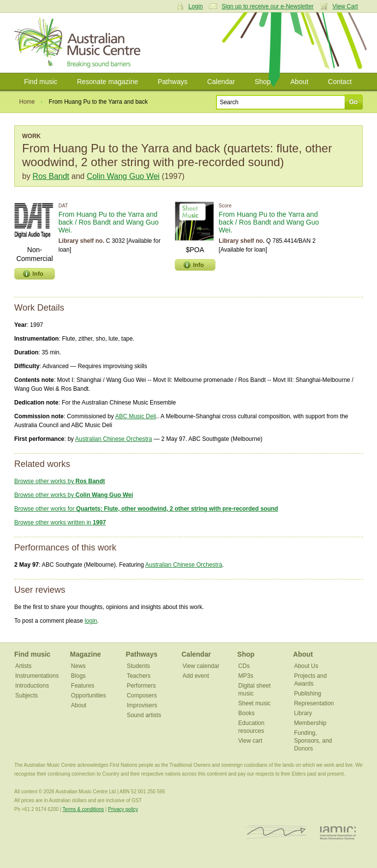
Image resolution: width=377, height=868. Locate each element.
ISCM (276, 832)
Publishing (308, 694)
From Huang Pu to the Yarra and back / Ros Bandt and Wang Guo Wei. (108, 222)
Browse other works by (60, 481)
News (79, 666)
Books (246, 713)
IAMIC (338, 832)
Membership (310, 723)
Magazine (86, 654)
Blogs (79, 676)
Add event (196, 676)
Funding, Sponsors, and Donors (313, 741)
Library (303, 713)
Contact (340, 82)
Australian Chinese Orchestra (114, 439)
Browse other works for (146, 509)
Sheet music (254, 703)
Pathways (173, 82)
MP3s (246, 676)
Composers (142, 695)
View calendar (201, 666)
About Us (306, 666)
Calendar (221, 82)
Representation (314, 703)
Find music (41, 82)
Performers (141, 686)
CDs (244, 666)
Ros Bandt (51, 176)
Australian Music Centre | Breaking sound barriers (79, 43)
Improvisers (142, 705)
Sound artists (144, 715)
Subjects (27, 695)
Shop (263, 82)
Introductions (32, 686)
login (91, 621)
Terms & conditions (83, 809)
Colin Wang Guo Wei (123, 176)
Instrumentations (37, 676)
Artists (23, 666)
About (299, 82)
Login (196, 6)
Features (83, 686)
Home (27, 102)
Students (138, 666)
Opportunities (89, 695)
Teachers (139, 676)
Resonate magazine (108, 82)
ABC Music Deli (135, 416)
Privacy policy (123, 809)
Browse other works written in (60, 522)
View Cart (345, 6)
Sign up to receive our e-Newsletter (267, 6)
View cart (250, 741)
